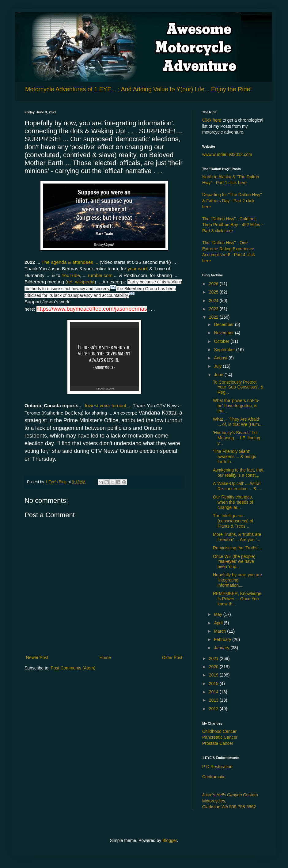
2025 (214, 292)
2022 (214, 317)
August (221, 358)
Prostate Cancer (218, 743)
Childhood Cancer (219, 731)
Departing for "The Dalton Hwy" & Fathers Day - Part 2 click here (232, 201)
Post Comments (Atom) (73, 668)
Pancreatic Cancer (220, 737)
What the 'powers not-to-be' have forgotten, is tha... (236, 406)
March (220, 631)
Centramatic (214, 777)
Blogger (170, 840)
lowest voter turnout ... (108, 406)
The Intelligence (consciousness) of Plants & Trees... (233, 521)
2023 (214, 309)
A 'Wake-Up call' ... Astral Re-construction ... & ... (237, 486)
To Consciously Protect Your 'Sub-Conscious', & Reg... (238, 387)
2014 (214, 692)
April (219, 623)
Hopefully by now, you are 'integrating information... (237, 580)
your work (137, 269)
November (224, 333)
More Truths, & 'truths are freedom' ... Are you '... (237, 537)
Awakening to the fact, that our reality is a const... (238, 473)
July (218, 366)
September (225, 350)
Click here (212, 120)
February (223, 639)
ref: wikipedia (81, 282)
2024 (214, 301)
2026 (214, 284)
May (218, 614)
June (219, 375)
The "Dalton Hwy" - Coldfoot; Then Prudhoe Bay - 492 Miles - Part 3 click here (233, 225)
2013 (214, 700)
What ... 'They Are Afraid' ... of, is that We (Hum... (238, 422)
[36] (132, 294)
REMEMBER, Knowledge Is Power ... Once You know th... (237, 599)
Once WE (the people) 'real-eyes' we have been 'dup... (234, 562)
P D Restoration (217, 767)
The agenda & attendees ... (70, 262)
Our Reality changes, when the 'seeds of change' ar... (233, 502)
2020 (214, 667)
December (224, 324)
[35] (113, 287)
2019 (214, 675)
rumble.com (100, 275)
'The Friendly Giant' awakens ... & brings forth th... (235, 457)
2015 (214, 684)
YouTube (71, 275)
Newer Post (37, 658)
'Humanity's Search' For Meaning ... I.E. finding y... (237, 438)
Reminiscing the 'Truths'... (237, 548)
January (222, 648)
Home (105, 658)
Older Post (172, 658)
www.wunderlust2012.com (227, 154)
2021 (214, 658)
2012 (214, 709)
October (222, 341)
